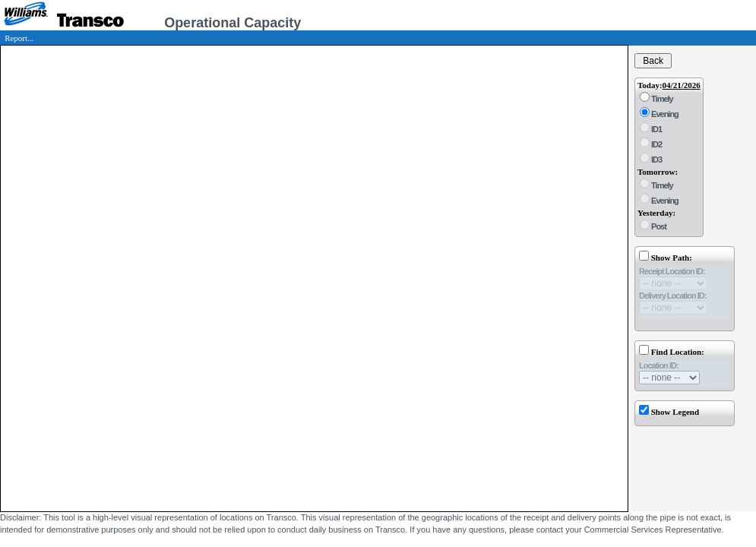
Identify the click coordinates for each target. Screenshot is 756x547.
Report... (19, 38)
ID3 (656, 160)
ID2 (656, 144)
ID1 (656, 129)
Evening (664, 114)
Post (658, 226)
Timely (661, 99)
